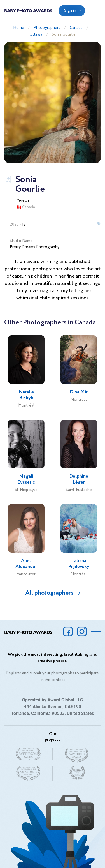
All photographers (49, 593)
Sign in (70, 11)
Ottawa (36, 34)
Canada (76, 28)
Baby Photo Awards (28, 11)
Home (19, 28)
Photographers (47, 28)
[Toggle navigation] (93, 11)
